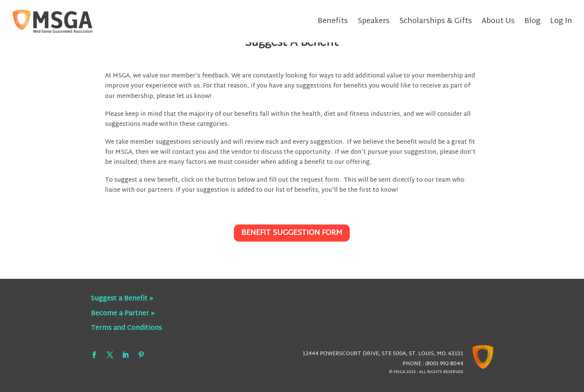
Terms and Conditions (126, 328)
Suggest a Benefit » (122, 299)
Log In (561, 23)
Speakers (374, 23)
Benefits (333, 23)
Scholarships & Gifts (436, 23)
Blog (532, 23)
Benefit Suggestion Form (292, 233)
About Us (498, 23)
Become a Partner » (123, 314)
